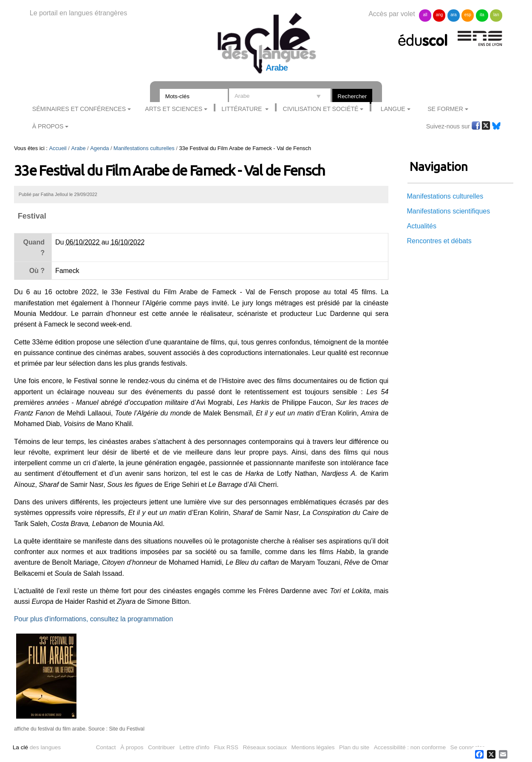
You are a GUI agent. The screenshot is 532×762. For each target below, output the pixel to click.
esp (468, 15)
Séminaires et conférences (79, 109)
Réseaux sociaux (265, 747)
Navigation (439, 166)
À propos (132, 747)
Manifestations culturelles (144, 148)
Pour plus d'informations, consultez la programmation (93, 619)
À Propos (48, 126)
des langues (37, 747)
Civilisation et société (321, 109)
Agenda (99, 148)
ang (440, 15)
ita (482, 15)
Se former (445, 109)
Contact (106, 747)
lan (496, 15)
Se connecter (467, 747)
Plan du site (354, 747)
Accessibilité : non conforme (410, 747)
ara (453, 15)
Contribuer (161, 747)
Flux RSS (226, 747)
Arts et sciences (174, 109)
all (425, 15)
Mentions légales (313, 747)
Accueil (58, 148)
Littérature (242, 109)
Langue (393, 109)
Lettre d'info (194, 747)
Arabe (78, 148)
